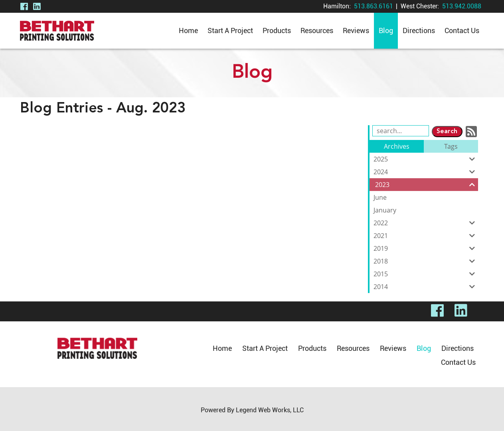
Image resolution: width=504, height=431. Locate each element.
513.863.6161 (374, 6)
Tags (451, 146)
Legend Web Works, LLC (270, 410)
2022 (426, 223)
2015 (426, 274)
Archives (397, 146)
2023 (427, 185)
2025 (426, 159)
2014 (426, 287)
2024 (426, 172)
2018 (426, 261)
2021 (426, 236)
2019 (426, 248)
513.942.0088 (462, 6)
